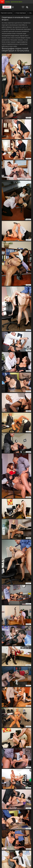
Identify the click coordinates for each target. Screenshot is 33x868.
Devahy (7, 7)
